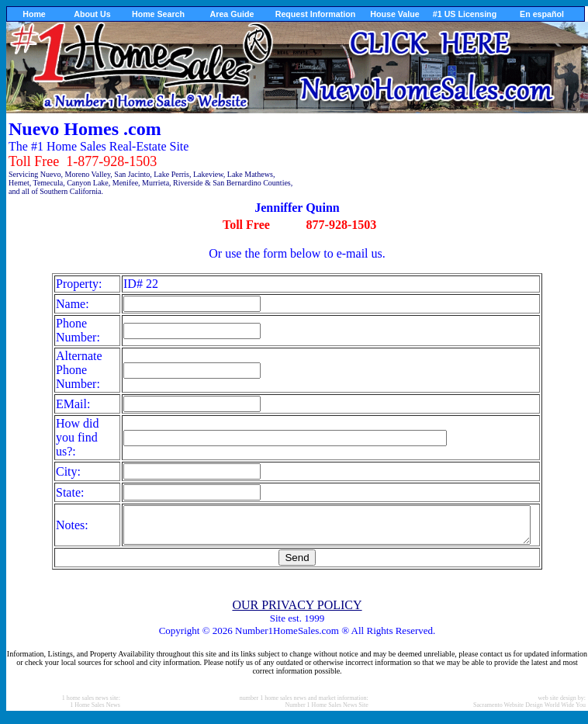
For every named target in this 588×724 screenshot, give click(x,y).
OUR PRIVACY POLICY (297, 612)
